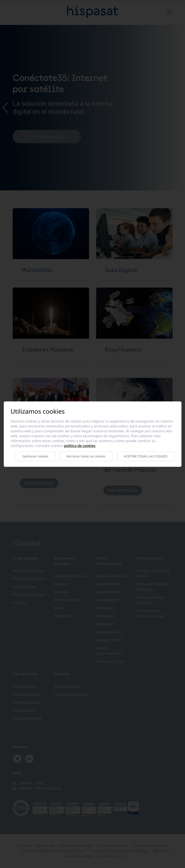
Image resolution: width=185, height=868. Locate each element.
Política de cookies (80, 446)
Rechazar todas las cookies (86, 456)
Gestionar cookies (35, 456)
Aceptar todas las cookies (146, 456)
